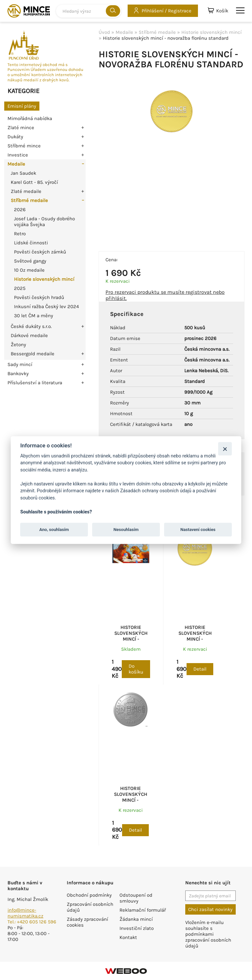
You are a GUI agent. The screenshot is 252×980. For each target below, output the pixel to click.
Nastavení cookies (198, 530)
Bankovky (18, 374)
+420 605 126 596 (37, 922)
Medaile (16, 164)
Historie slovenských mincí (44, 279)
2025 (20, 288)
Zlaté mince (21, 128)
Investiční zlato (137, 928)
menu (240, 10)
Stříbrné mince (24, 146)
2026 (20, 210)
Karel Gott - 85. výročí (34, 182)
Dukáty (15, 137)
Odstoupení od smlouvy (136, 898)
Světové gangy (30, 261)
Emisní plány (22, 106)
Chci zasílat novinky (210, 909)
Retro (20, 234)
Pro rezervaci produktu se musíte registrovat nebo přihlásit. (165, 295)
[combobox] (89, 11)
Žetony (18, 345)
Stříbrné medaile (29, 200)
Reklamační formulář (143, 910)
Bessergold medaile (33, 354)
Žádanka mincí (136, 919)
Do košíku (136, 669)
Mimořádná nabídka (30, 118)
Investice (18, 155)
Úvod (104, 32)
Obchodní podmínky (89, 895)
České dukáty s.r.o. (31, 326)
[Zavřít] (225, 449)
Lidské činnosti (31, 243)
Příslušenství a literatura (35, 383)
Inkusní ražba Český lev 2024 (46, 306)
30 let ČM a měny (34, 316)
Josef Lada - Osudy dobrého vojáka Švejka (44, 222)
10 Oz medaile (29, 270)
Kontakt (128, 937)
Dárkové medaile (29, 335)
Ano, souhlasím (54, 530)
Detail (200, 669)
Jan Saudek (23, 173)
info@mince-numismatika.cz (25, 913)
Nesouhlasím (126, 530)
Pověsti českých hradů (39, 297)
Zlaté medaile (26, 191)
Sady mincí (20, 364)
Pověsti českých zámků (40, 252)
